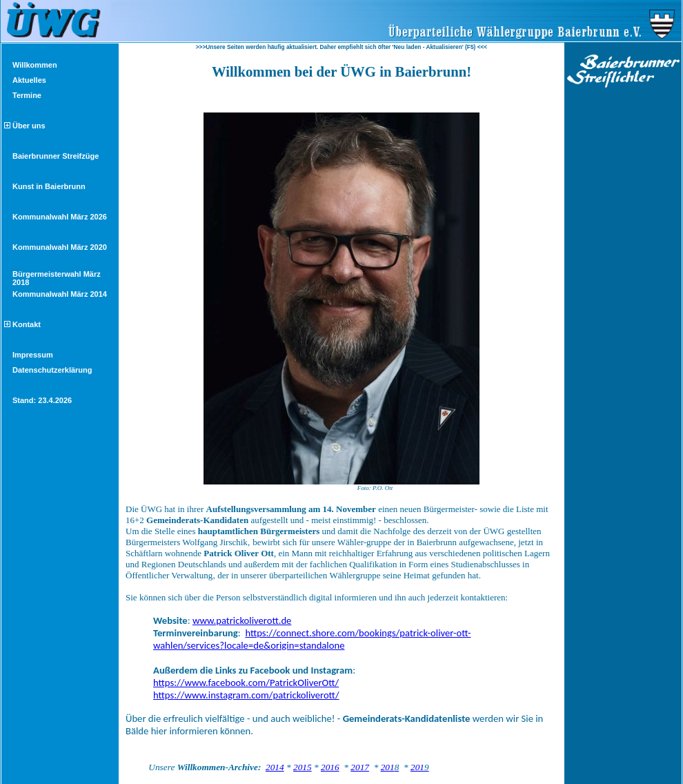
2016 (330, 767)
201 (390, 767)
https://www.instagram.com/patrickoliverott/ (246, 695)
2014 (275, 767)
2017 (360, 767)
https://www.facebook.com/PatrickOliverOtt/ (246, 683)
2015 (303, 767)
